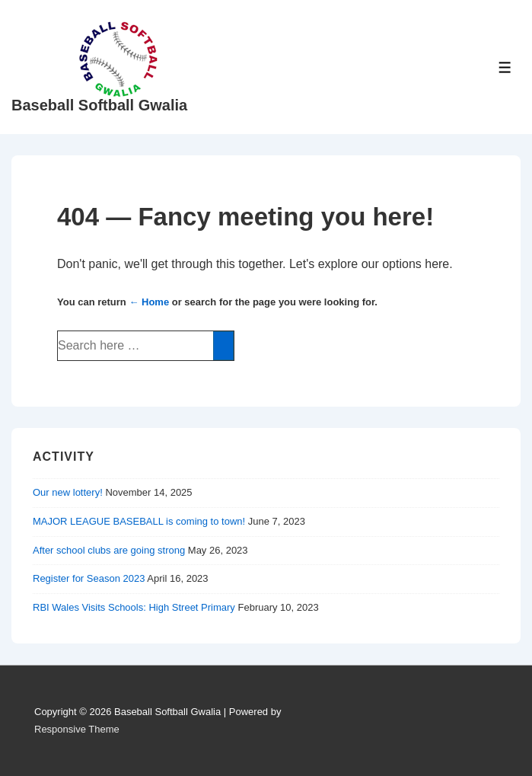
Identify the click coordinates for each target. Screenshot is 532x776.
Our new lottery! (68, 492)
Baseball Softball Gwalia (99, 105)
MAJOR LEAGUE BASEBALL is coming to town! (139, 521)
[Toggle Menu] (505, 67)
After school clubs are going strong (109, 550)
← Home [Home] (149, 302)
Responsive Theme (77, 729)
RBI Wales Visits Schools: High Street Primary (134, 607)
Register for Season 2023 (89, 578)
